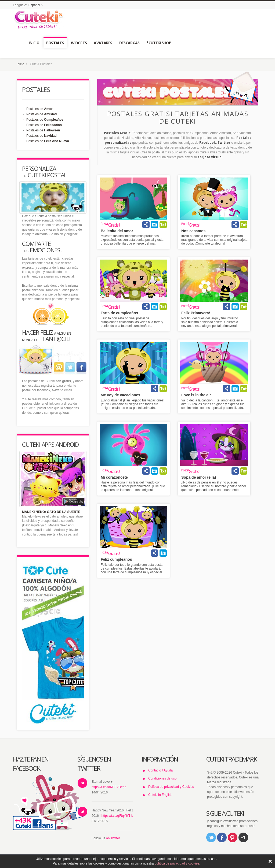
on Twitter (113, 838)
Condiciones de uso (162, 778)
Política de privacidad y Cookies (171, 787)
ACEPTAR (270, 861)
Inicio (20, 64)
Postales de (39, 109)
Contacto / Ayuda (160, 770)
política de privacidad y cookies (177, 863)
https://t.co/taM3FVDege (109, 787)
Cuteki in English (160, 795)
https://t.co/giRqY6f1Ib (117, 816)
